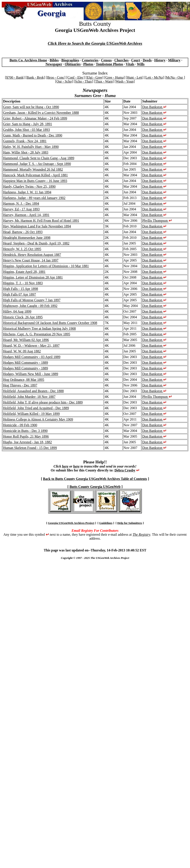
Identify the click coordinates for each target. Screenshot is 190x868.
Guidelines (106, 523)
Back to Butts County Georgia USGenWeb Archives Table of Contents (95, 479)
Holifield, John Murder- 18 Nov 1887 (29, 397)
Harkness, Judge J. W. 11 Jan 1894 (27, 192)
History (160, 60)
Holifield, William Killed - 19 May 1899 (31, 414)
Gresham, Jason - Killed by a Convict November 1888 (41, 113)
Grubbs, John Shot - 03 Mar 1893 (26, 130)
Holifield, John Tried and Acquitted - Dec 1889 (36, 408)
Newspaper (54, 64)
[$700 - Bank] (15, 77)
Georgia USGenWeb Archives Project (71, 523)
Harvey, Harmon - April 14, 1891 (26, 215)
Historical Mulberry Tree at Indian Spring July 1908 (39, 328)
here (65, 466)
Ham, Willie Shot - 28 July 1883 (26, 152)
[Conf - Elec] (75, 77)
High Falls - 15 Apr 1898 (20, 289)
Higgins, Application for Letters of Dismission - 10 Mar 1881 (46, 266)
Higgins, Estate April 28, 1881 (24, 272)
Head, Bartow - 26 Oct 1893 (23, 232)
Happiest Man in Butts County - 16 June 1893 (35, 181)
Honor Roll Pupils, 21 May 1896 (26, 436)
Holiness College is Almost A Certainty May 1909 (38, 419)
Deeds (147, 60)
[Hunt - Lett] (135, 77)
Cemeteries (90, 60)
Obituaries (73, 64)
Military (174, 60)
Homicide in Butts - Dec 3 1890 (25, 431)
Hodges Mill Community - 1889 (25, 363)
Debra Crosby (125, 470)
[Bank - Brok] (35, 77)
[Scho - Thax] (83, 81)
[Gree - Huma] (114, 77)
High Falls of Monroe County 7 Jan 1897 (32, 300)
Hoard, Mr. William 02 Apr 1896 (26, 340)
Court (136, 60)
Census (106, 60)
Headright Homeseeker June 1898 (27, 238)
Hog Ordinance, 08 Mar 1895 (24, 380)
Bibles (54, 60)
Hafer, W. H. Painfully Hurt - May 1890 (31, 147)
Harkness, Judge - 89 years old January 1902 (34, 198)
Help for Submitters (130, 523)
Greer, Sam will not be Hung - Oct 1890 (31, 107)
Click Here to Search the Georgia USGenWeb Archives (95, 43)
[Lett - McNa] (154, 77)
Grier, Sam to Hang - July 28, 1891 (28, 124)
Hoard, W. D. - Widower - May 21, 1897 (31, 346)
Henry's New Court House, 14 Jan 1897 (31, 260)
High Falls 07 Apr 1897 (20, 294)
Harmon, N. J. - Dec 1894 (21, 204)
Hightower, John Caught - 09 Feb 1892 (30, 306)
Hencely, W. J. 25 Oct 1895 (22, 249)
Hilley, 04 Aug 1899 (17, 311)
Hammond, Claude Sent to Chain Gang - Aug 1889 (39, 158)
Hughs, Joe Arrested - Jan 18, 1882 (27, 442)
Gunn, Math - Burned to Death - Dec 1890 (33, 135)
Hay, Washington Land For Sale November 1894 (37, 226)
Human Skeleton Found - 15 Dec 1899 (30, 448)
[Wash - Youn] (125, 81)
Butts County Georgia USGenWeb (95, 487)
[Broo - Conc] (56, 77)
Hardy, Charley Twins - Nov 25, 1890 (29, 186)
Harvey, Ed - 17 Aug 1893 (21, 209)
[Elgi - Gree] (95, 77)
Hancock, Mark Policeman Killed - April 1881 (35, 175)
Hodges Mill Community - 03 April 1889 (32, 357)
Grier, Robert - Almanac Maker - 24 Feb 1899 (35, 118)
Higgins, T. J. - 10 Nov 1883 (23, 283)
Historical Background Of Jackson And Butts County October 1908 (50, 323)
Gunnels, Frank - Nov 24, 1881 (25, 141)
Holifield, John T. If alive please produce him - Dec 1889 (43, 402)
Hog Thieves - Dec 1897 (20, 385)
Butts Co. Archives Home (28, 60)
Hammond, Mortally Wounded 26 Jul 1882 (33, 169)
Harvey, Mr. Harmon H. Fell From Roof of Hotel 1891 (41, 221)
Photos (88, 64)
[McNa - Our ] (175, 77)
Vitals (130, 64)
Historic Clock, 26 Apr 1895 (23, 317)
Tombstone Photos (109, 64)
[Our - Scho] (64, 81)
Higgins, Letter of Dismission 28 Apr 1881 (33, 277)
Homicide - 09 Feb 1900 (20, 425)
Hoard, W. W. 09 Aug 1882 (22, 351)
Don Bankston (154, 107)
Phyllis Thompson (157, 221)
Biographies (70, 60)
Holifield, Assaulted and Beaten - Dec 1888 (33, 391)
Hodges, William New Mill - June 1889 (31, 374)
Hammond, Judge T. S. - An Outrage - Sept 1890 (37, 164)
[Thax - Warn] (104, 81)
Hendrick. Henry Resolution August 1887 (32, 255)
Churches (122, 60)
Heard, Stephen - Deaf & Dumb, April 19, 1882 (36, 243)
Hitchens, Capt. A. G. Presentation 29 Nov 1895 (37, 334)
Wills (141, 64)
